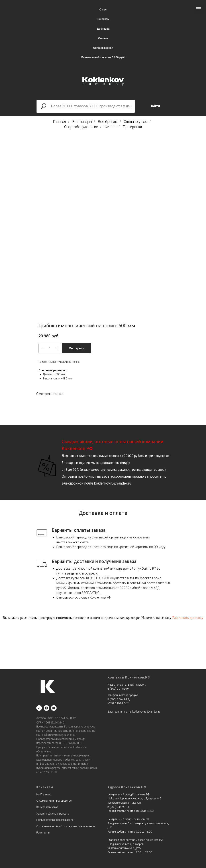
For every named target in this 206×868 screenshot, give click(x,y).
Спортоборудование (81, 127)
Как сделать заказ (47, 807)
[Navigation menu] (198, 9)
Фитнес (110, 127)
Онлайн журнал (103, 48)
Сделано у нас (136, 122)
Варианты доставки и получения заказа (94, 561)
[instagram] (46, 708)
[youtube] (54, 708)
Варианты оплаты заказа (79, 530)
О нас (103, 10)
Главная (60, 122)
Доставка (103, 29)
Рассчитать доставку (188, 618)
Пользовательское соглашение (55, 820)
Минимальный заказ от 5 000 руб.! (103, 57)
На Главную (44, 795)
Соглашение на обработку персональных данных (66, 826)
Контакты (103, 19)
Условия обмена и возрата (53, 814)
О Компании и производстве (54, 801)
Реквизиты (43, 833)
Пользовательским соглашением (56, 739)
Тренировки (132, 127)
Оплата (103, 38)
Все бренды (108, 122)
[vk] (39, 708)
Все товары (82, 122)
